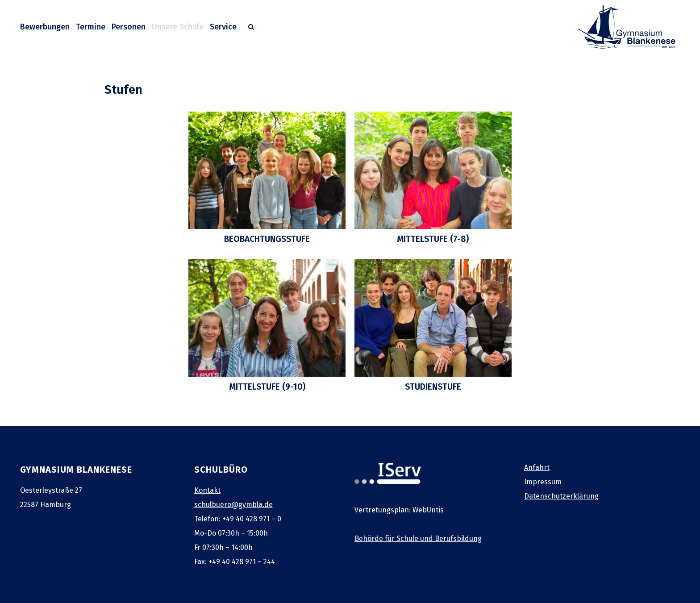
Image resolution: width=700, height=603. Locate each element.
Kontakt (207, 490)
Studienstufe (433, 387)
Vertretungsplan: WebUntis (399, 510)
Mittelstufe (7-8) (433, 239)
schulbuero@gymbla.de (233, 505)
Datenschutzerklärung (561, 496)
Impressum (543, 482)
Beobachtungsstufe (267, 239)
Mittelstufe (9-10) (267, 387)
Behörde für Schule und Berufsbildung (418, 539)
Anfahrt (537, 468)
